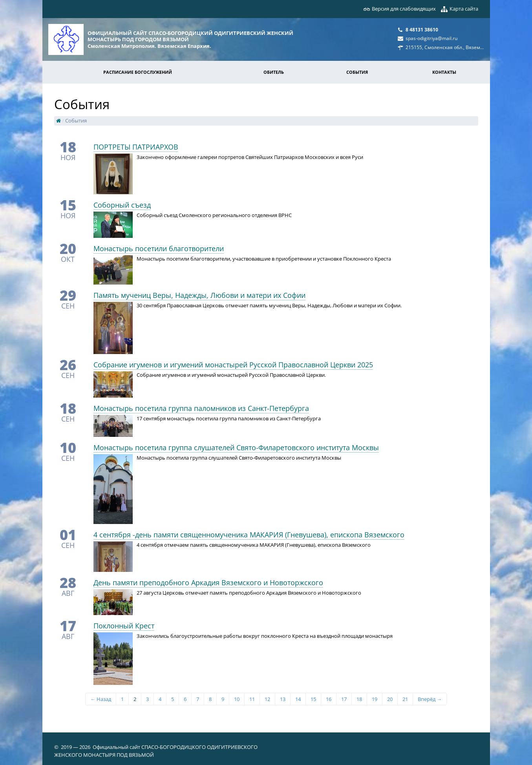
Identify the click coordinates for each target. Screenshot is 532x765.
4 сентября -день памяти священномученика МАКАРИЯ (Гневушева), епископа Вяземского (249, 535)
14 (298, 699)
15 (313, 699)
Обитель (274, 72)
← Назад (101, 699)
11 (252, 699)
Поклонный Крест (124, 626)
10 (237, 699)
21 (405, 699)
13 (283, 699)
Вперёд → (430, 699)
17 (344, 699)
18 (359, 699)
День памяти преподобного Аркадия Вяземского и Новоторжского (208, 582)
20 (390, 699)
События (357, 72)
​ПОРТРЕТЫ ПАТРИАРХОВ (136, 147)
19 (375, 699)
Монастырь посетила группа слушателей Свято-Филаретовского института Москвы (236, 447)
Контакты (444, 72)
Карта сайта (464, 9)
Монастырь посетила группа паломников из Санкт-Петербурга (201, 408)
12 (267, 699)
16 (329, 699)
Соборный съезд (122, 205)
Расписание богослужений (138, 72)
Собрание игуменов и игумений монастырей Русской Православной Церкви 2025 (233, 365)
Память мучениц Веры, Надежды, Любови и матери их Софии (199, 295)
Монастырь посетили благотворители (159, 248)
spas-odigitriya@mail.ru (431, 38)
